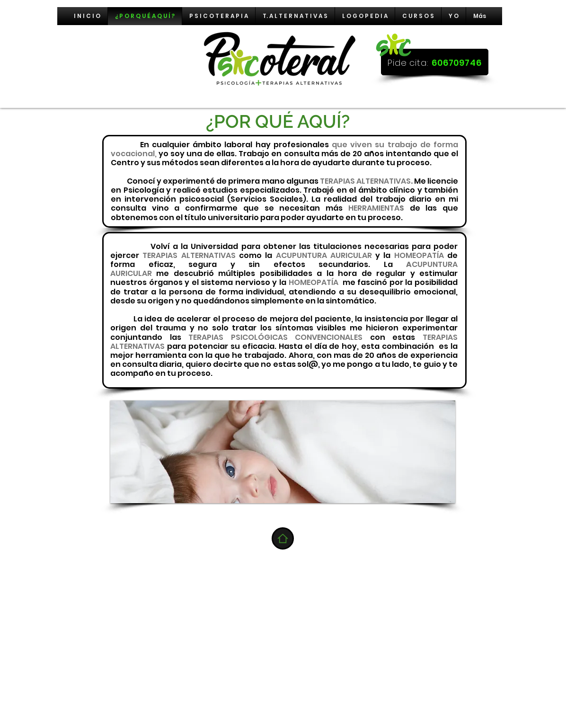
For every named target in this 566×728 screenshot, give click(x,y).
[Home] (283, 538)
